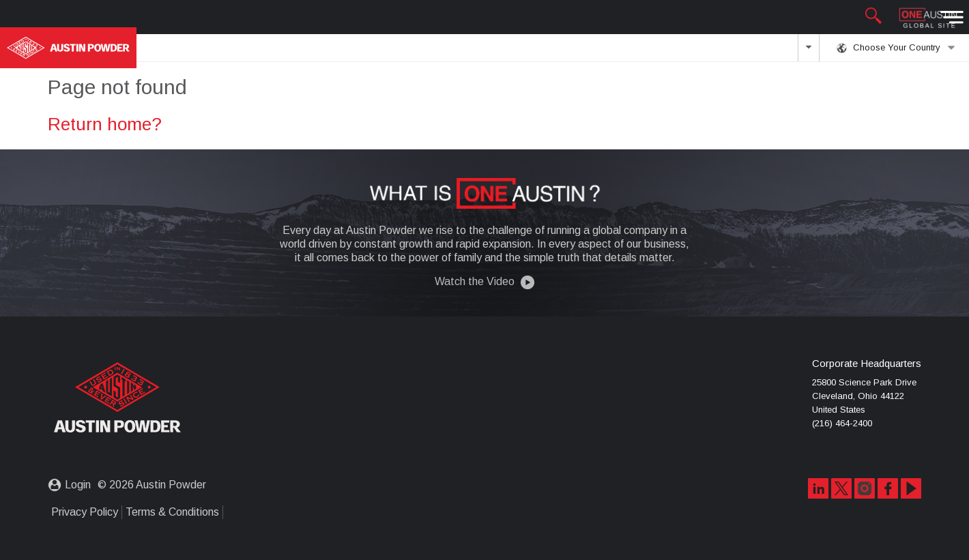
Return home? (105, 124)
